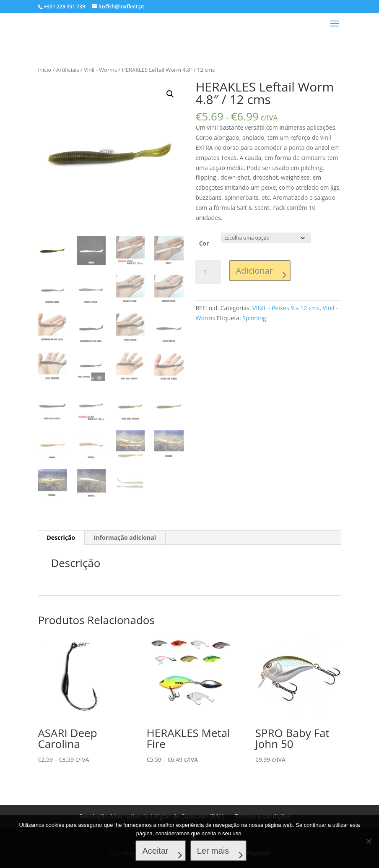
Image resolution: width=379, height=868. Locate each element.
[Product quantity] (208, 272)
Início (44, 70)
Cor (204, 243)
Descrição (61, 537)
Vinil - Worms (100, 70)
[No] (369, 842)
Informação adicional (125, 537)
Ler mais (214, 851)
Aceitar (156, 851)
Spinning (254, 318)
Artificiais (68, 70)
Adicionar (254, 271)
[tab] (61, 537)
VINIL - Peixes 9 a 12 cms (286, 308)
